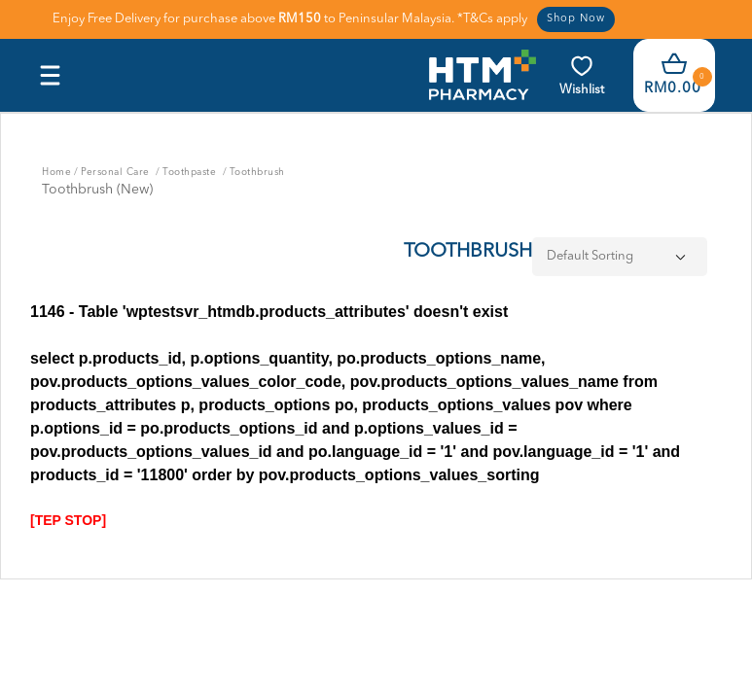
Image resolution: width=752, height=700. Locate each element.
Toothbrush (257, 172)
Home (56, 172)
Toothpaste (191, 172)
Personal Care (117, 172)
